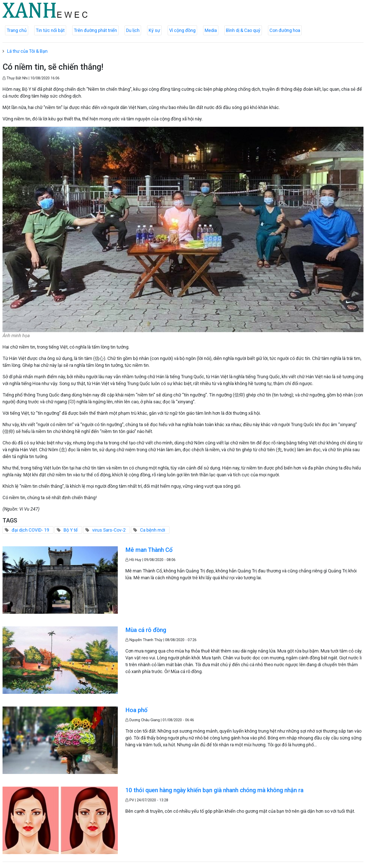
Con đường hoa (285, 30)
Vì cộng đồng (182, 30)
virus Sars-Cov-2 (109, 530)
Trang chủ (17, 30)
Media (211, 30)
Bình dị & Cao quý (243, 30)
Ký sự (154, 30)
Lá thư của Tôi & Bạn (27, 51)
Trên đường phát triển (95, 30)
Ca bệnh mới (153, 530)
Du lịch (133, 30)
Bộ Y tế (71, 530)
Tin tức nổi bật (50, 30)
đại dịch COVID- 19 (30, 530)
